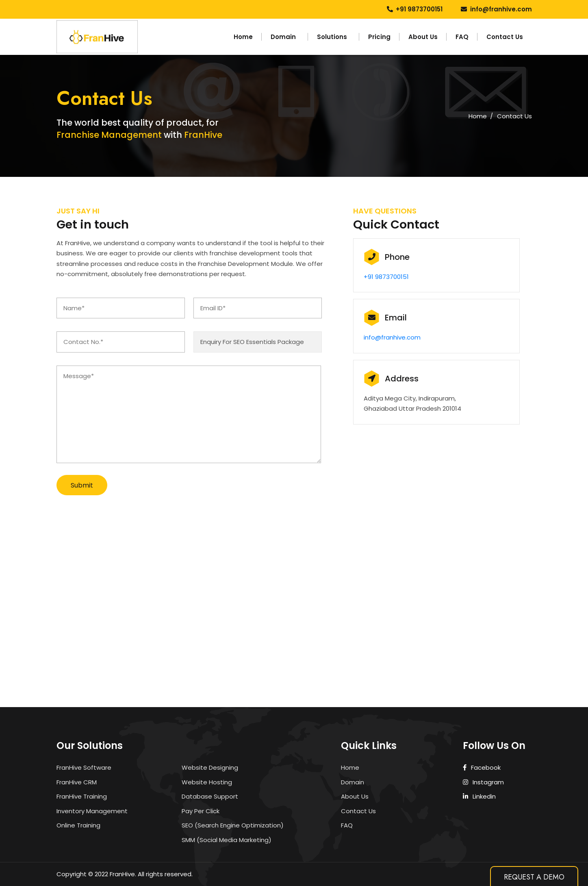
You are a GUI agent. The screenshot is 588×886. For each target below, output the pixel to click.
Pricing (379, 37)
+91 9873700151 (419, 9)
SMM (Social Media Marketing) (227, 840)
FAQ (462, 37)
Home (243, 37)
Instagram (484, 782)
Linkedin (480, 796)
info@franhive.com (501, 9)
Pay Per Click (201, 811)
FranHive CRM (77, 782)
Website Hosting (207, 782)
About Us (423, 37)
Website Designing (210, 767)
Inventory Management (92, 811)
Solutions (332, 37)
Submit (82, 485)
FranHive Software (84, 767)
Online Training (78, 825)
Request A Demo (534, 877)
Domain (283, 37)
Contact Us (505, 37)
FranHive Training (82, 796)
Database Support (210, 796)
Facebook (482, 767)
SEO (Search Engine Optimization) (233, 825)
